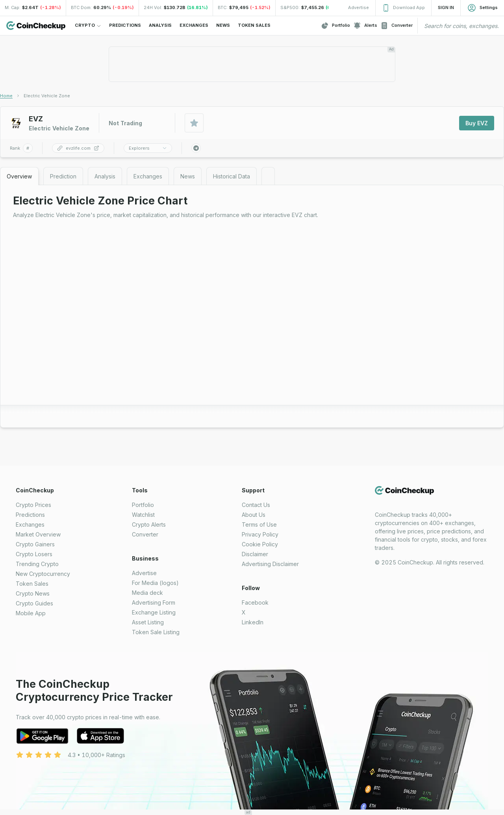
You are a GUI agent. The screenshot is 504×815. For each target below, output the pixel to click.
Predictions (30, 515)
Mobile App (31, 613)
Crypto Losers (34, 554)
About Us (254, 515)
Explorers (148, 148)
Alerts (365, 26)
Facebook (255, 602)
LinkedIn (253, 622)
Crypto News (33, 593)
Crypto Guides (34, 603)
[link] (47, 96)
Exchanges (30, 524)
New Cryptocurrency (43, 574)
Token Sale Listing (156, 632)
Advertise (144, 573)
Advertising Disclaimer (270, 564)
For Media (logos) (155, 583)
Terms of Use (259, 524)
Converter (397, 26)
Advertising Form (154, 602)
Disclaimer (255, 554)
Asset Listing (148, 622)
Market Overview (38, 534)
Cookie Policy (260, 544)
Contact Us (256, 505)
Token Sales (32, 584)
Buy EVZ (477, 123)
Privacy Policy (260, 534)
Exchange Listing (154, 612)
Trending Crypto (37, 564)
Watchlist (143, 515)
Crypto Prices (33, 505)
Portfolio (335, 26)
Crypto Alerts (149, 524)
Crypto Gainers (35, 544)
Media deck (147, 593)
